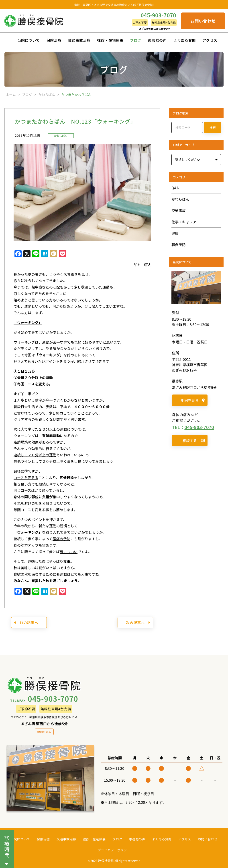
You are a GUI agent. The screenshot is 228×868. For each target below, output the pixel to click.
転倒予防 (179, 245)
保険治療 (54, 40)
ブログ (136, 40)
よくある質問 (185, 40)
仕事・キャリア (184, 222)
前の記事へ (26, 623)
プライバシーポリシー (114, 850)
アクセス (210, 40)
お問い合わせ (203, 21)
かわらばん (61, 136)
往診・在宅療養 (110, 40)
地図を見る (193, 400)
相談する (194, 440)
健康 (175, 233)
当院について (28, 40)
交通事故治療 (79, 40)
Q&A (175, 188)
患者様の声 (157, 40)
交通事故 (179, 210)
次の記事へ (138, 623)
